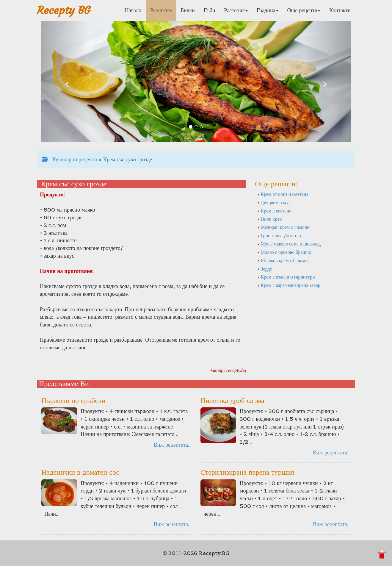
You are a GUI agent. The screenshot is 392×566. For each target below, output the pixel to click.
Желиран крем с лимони (283, 227)
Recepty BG (64, 10)
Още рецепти (304, 10)
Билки (188, 10)
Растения (236, 10)
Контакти (340, 10)
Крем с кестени (274, 211)
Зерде (265, 269)
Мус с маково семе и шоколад (289, 244)
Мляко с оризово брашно (284, 252)
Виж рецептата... (173, 445)
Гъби (210, 10)
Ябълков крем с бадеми (282, 260)
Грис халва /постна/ (279, 235)
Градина (268, 10)
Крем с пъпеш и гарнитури (286, 277)
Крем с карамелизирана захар (289, 285)
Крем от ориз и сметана (283, 194)
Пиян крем (270, 219)
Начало (133, 10)
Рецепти (161, 10)
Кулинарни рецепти (69, 159)
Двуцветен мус (274, 202)
